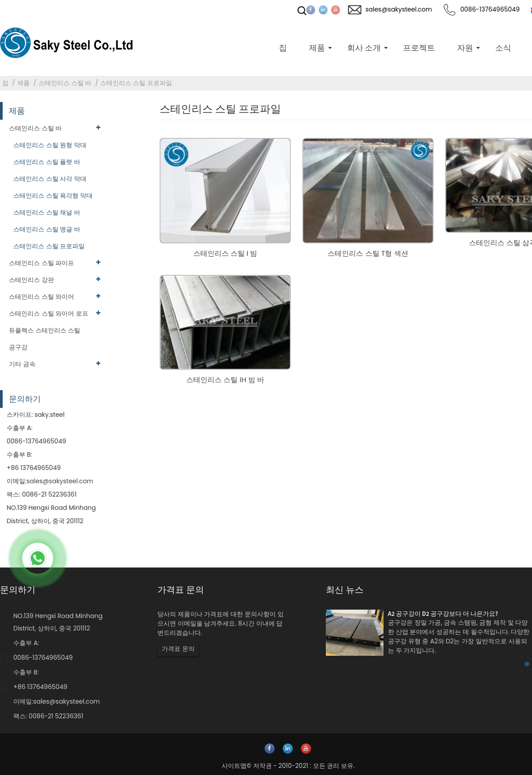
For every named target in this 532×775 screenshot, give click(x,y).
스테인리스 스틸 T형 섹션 (368, 253)
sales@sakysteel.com (60, 481)
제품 (23, 83)
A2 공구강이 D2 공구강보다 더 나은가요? (443, 614)
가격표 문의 (178, 649)
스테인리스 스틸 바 (65, 83)
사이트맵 (234, 766)
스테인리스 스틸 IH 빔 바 (225, 380)
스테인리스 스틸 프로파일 (136, 83)
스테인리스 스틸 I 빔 (225, 253)
